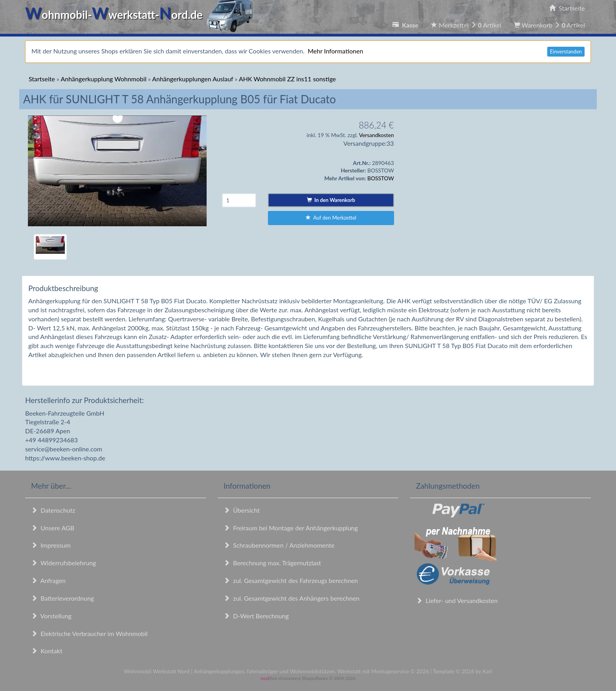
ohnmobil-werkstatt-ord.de (141, 15)
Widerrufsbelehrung (63, 563)
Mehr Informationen (335, 51)
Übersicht (242, 510)
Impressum (51, 545)
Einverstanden (566, 51)
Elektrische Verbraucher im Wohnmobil (89, 633)
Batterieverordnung (62, 598)
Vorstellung (51, 616)
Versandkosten (377, 135)
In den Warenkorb (331, 200)
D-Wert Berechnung (256, 616)
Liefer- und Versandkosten (457, 600)
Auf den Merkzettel (331, 218)
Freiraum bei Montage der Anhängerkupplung (291, 528)
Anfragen (48, 580)
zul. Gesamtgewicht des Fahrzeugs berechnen (291, 580)
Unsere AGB (53, 528)
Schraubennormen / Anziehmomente (279, 545)
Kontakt (47, 651)
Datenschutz (53, 510)
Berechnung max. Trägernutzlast (272, 563)
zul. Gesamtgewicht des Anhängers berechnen (291, 598)
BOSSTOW (381, 178)
